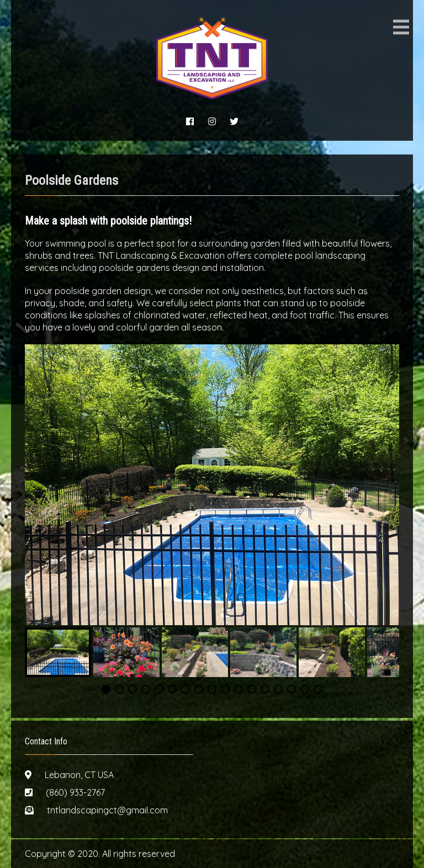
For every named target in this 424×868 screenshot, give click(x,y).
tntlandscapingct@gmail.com (107, 810)
